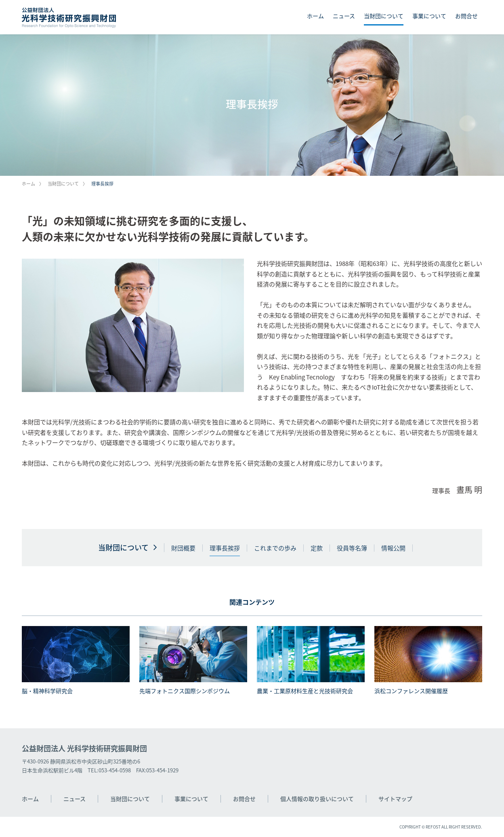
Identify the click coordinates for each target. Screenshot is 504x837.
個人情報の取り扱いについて (317, 799)
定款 (317, 548)
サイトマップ (395, 799)
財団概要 (183, 548)
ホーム (315, 16)
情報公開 (393, 548)
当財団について (384, 16)
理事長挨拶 (225, 548)
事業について (429, 16)
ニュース (344, 16)
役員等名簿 (352, 548)
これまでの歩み (275, 548)
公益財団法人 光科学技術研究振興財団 (84, 748)
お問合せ (466, 16)
